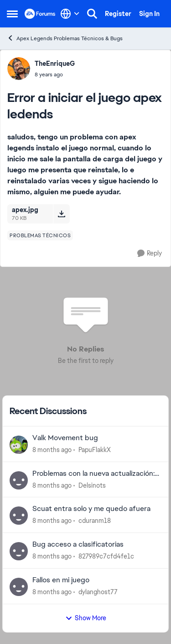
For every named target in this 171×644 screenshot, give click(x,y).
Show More (86, 618)
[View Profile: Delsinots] (19, 480)
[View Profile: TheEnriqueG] (19, 69)
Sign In (149, 14)
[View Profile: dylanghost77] (19, 587)
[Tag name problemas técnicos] (40, 235)
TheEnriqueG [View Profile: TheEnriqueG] (55, 64)
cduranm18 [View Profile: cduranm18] (95, 521)
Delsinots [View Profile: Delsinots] (92, 485)
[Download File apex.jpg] (61, 214)
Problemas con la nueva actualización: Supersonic (93, 474)
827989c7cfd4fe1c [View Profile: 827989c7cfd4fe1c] (106, 556)
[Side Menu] (12, 14)
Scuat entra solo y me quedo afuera (91, 509)
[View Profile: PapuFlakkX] (19, 445)
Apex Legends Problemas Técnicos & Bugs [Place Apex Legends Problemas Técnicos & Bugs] (65, 38)
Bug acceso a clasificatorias (78, 544)
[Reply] (150, 253)
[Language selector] (70, 14)
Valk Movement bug (65, 438)
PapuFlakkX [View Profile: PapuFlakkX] (95, 450)
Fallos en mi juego (61, 580)
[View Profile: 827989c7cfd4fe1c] (19, 551)
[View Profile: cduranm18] (19, 516)
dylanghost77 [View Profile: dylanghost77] (98, 592)
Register (118, 14)
